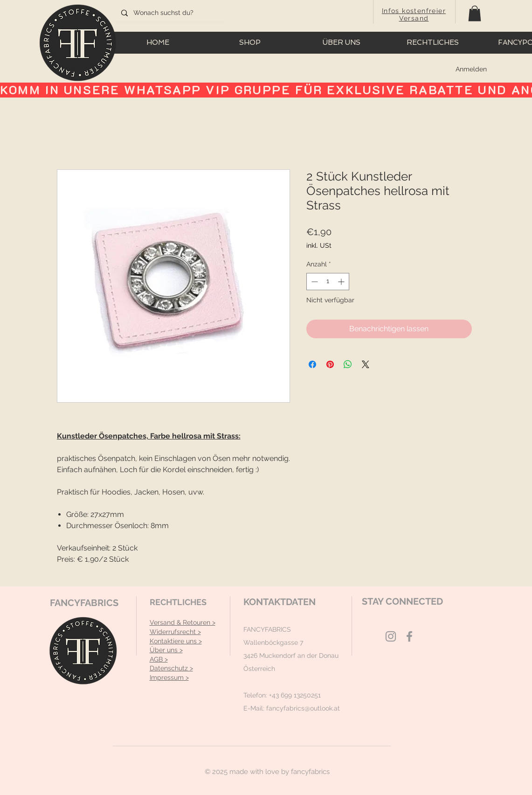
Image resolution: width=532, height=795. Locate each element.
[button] (475, 13)
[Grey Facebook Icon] (409, 636)
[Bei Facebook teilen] (312, 364)
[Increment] (342, 282)
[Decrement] (314, 282)
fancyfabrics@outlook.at (303, 708)
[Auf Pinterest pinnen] (330, 364)
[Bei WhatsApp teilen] (348, 364)
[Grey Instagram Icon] (391, 636)
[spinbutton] (328, 282)
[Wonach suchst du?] (169, 13)
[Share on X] (366, 364)
